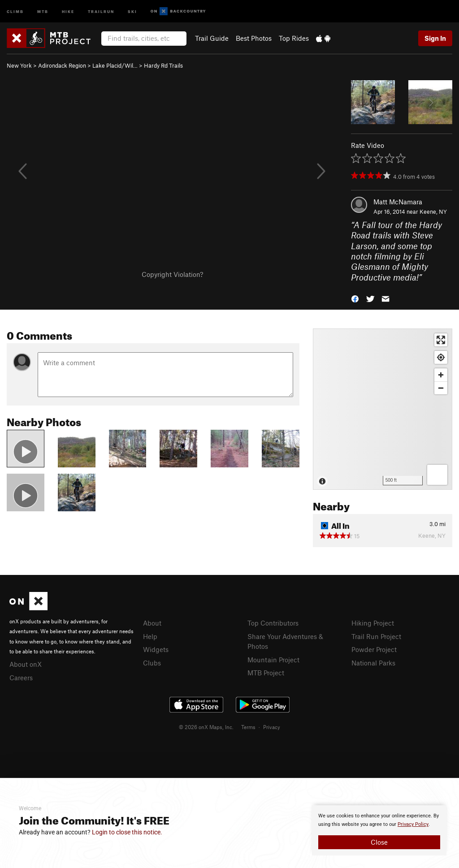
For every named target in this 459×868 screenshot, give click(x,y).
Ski (132, 11)
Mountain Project (273, 660)
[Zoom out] (441, 388)
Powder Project (374, 649)
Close (379, 842)
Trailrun (101, 11)
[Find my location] (441, 357)
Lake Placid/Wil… (115, 65)
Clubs (152, 663)
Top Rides (294, 38)
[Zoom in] (441, 375)
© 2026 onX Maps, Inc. (206, 727)
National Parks (373, 663)
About (152, 623)
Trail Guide (212, 38)
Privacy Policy (413, 824)
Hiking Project (373, 623)
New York (19, 65)
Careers (21, 678)
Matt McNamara (398, 202)
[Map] (383, 409)
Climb (15, 11)
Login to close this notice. (127, 832)
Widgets (156, 649)
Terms (248, 727)
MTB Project (266, 673)
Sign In (435, 38)
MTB (43, 11)
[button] (355, 298)
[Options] (437, 475)
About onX (26, 664)
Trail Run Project (376, 636)
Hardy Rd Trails (163, 65)
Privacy (272, 727)
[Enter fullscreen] (441, 340)
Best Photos (254, 38)
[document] (379, 830)
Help (150, 636)
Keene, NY (433, 212)
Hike (68, 11)
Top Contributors (273, 623)
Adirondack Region (62, 65)
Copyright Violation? (172, 274)
